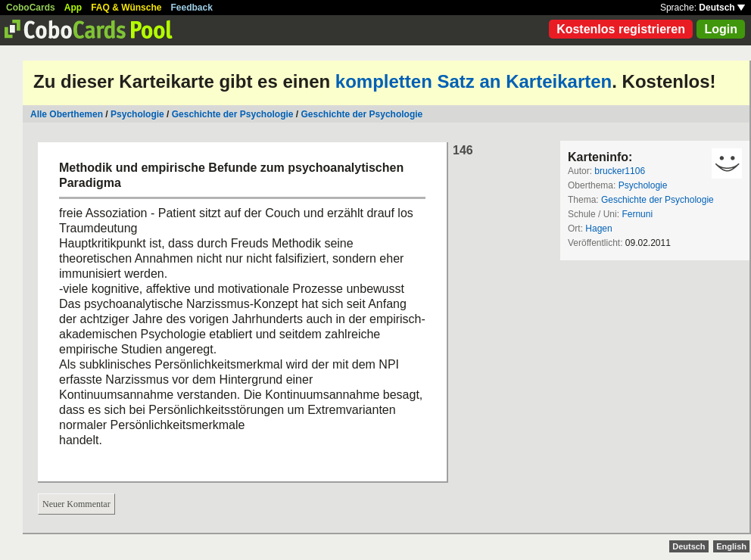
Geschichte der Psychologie (233, 114)
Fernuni (637, 214)
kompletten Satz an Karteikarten (474, 81)
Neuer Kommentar (76, 504)
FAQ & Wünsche (126, 8)
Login (721, 29)
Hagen (598, 229)
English (731, 546)
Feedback (192, 8)
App (73, 8)
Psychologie (137, 114)
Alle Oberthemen (67, 114)
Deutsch (722, 8)
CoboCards (31, 8)
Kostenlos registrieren (621, 29)
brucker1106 (620, 171)
